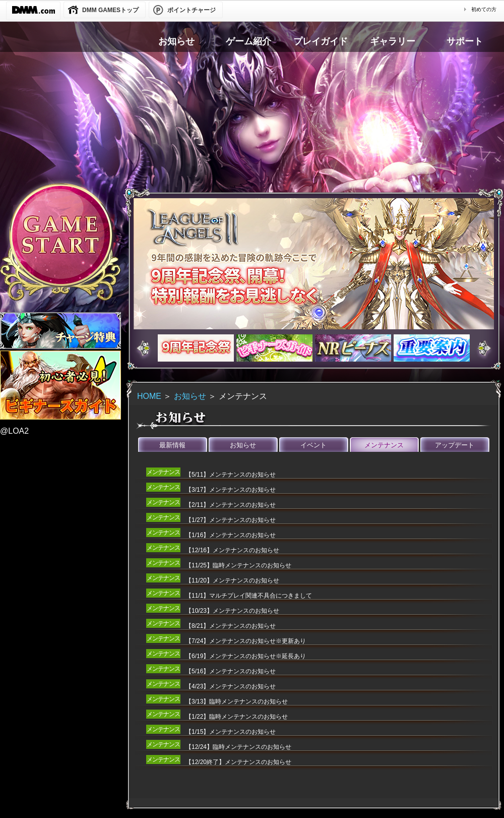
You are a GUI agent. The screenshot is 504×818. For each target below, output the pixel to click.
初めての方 (484, 9)
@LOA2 (14, 431)
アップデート (455, 445)
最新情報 (172, 445)
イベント (313, 445)
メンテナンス (384, 445)
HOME (149, 396)
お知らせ (190, 396)
